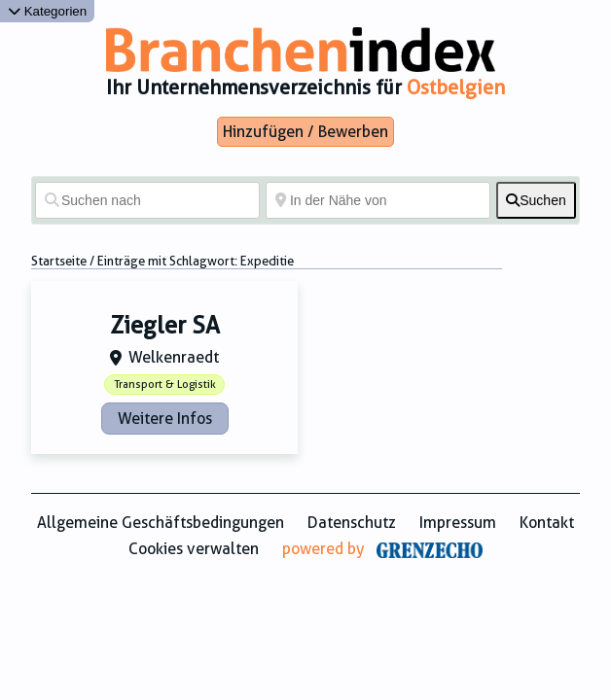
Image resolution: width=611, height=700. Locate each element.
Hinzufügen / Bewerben (305, 132)
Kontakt (547, 523)
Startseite (59, 261)
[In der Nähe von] (378, 200)
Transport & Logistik (165, 385)
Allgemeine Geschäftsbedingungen (161, 523)
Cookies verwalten (194, 549)
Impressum (458, 523)
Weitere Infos (165, 419)
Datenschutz (352, 523)
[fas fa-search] (536, 200)
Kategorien (47, 11)
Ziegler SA (165, 326)
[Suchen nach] (147, 200)
